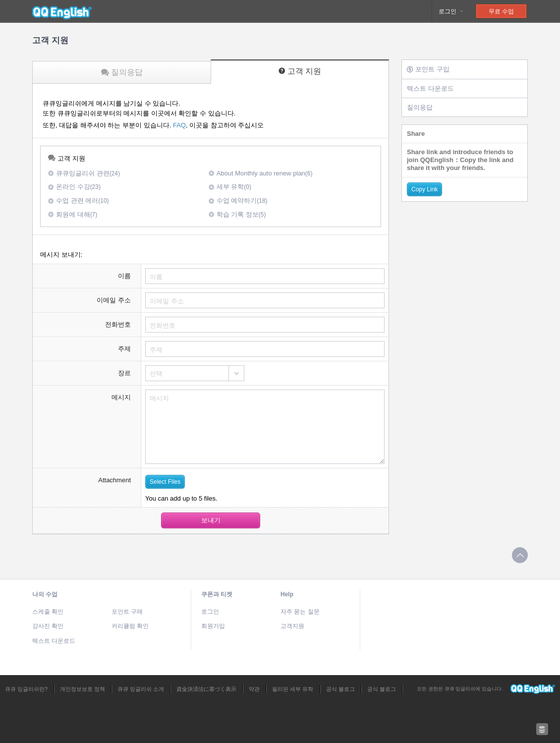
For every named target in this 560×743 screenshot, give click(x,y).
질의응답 (122, 72)
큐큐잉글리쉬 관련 (84, 173)
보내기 (211, 520)
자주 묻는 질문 (300, 612)
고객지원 (292, 626)
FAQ (179, 125)
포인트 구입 (428, 69)
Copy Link (424, 189)
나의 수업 (45, 594)
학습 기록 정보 (237, 214)
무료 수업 (501, 11)
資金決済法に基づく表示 (206, 689)
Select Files (165, 482)
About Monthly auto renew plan (261, 173)
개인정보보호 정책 (83, 689)
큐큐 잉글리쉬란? (26, 689)
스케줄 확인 (48, 612)
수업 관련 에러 (79, 200)
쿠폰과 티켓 (217, 594)
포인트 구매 (127, 612)
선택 (156, 373)
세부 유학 (230, 187)
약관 (254, 689)
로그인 (451, 11)
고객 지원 (300, 71)
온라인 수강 (74, 187)
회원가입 (213, 626)
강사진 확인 (48, 626)
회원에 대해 (73, 214)
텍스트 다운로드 (430, 88)
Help (287, 594)
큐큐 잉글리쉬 (62, 11)
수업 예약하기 (238, 200)
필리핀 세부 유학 (293, 689)
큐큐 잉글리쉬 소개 (141, 689)
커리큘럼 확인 (130, 626)
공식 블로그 (340, 689)
